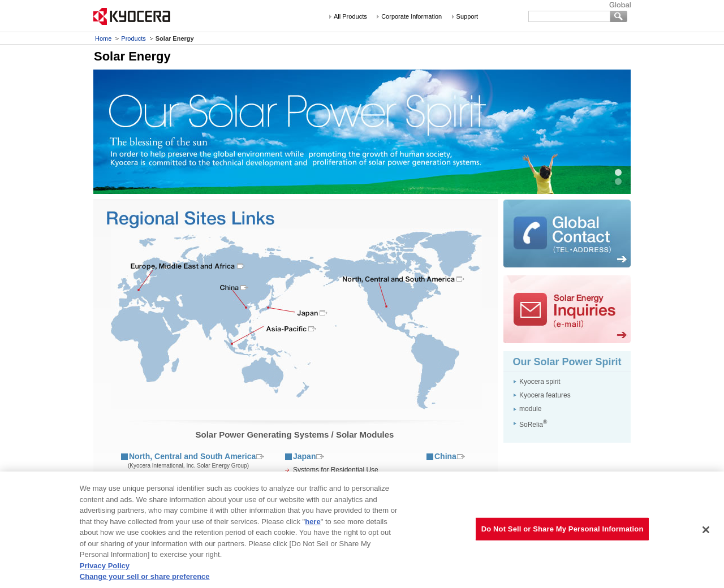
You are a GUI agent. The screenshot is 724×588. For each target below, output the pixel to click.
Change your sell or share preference (145, 576)
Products (133, 38)
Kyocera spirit (540, 382)
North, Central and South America (192, 456)
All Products (350, 16)
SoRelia (533, 425)
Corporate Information (411, 16)
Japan (304, 456)
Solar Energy (132, 56)
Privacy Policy (105, 566)
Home (103, 38)
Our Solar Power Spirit (567, 362)
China (445, 456)
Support (467, 16)
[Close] (706, 530)
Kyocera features (545, 395)
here (313, 522)
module (530, 409)
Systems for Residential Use (336, 470)
